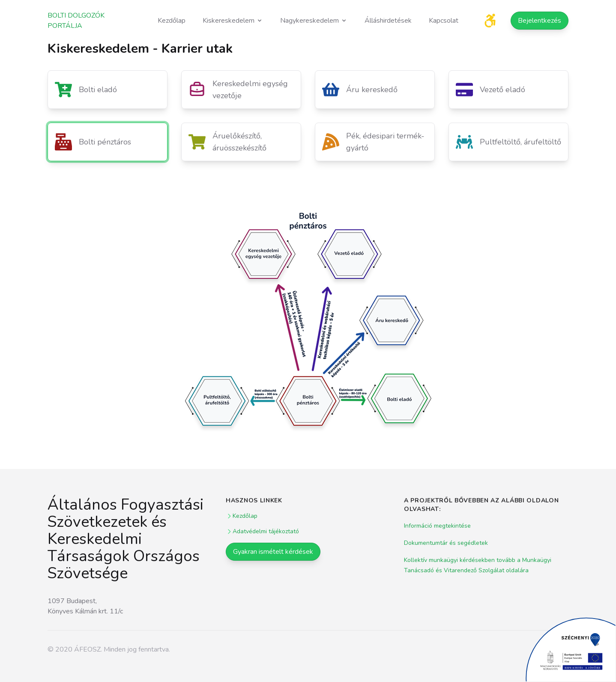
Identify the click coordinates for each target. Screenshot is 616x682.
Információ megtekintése (437, 526)
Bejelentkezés (540, 21)
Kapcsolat (444, 21)
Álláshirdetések (388, 21)
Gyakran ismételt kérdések (273, 552)
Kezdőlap (172, 21)
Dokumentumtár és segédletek (446, 543)
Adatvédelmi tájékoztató (262, 531)
